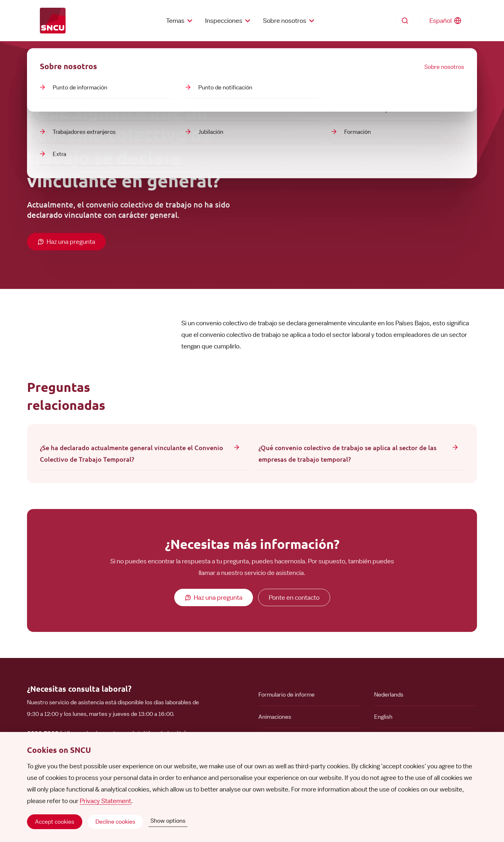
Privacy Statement (105, 801)
